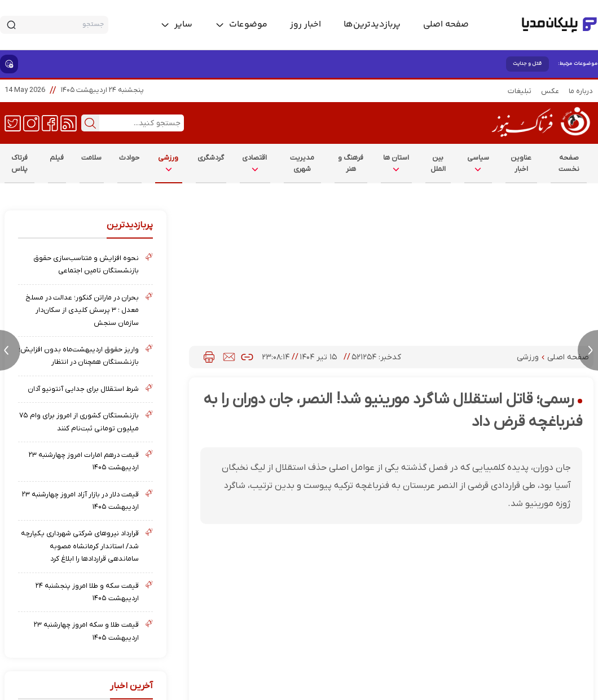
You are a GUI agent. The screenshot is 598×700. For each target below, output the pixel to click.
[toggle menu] (241, 25)
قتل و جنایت (527, 64)
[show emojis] (9, 64)
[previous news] (10, 350)
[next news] (588, 350)
